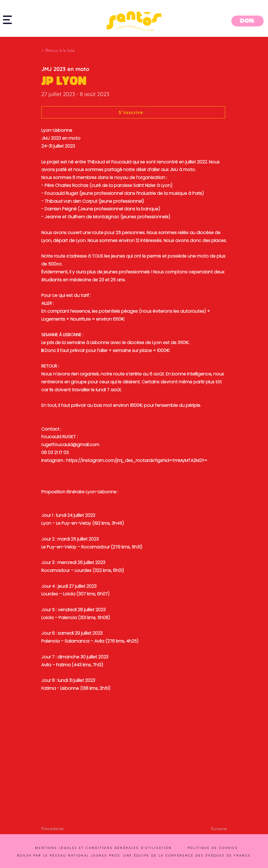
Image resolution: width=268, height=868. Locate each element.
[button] (7, 20)
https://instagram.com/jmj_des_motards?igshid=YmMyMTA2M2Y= (137, 460)
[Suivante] (214, 829)
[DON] (247, 21)
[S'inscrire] (133, 112)
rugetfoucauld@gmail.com (70, 445)
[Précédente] (59, 829)
